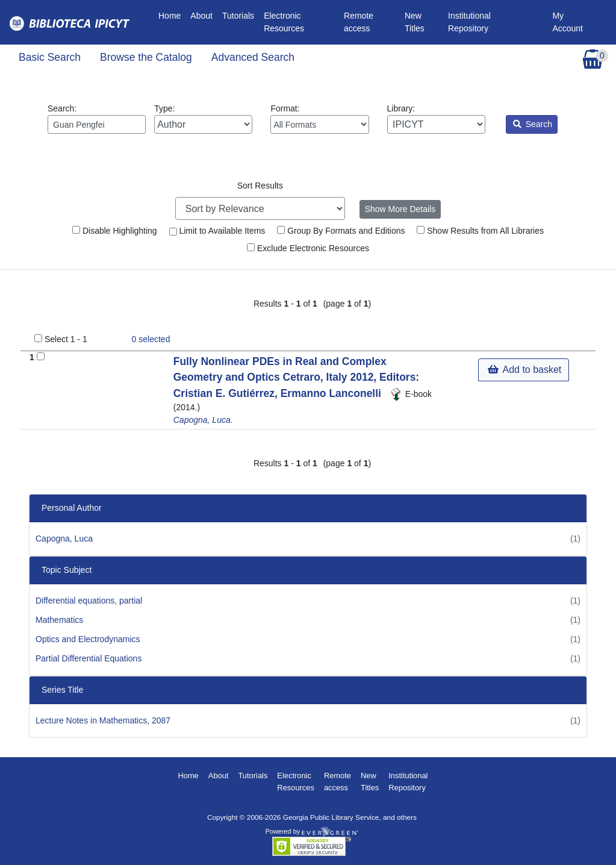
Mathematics (59, 620)
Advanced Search (253, 57)
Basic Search (50, 57)
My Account (568, 22)
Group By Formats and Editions (341, 231)
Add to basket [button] (524, 370)
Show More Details (400, 209)
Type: (203, 119)
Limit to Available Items (217, 231)
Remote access (359, 22)
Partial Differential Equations (89, 658)
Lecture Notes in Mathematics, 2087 (103, 720)
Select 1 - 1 (66, 339)
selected (151, 339)
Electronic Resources (284, 22)
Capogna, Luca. (203, 420)
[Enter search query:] (97, 124)
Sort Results (260, 186)
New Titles (415, 22)
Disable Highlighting (115, 231)
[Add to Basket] (41, 356)
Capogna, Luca (64, 539)
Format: (319, 119)
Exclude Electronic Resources (308, 248)
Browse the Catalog (146, 57)
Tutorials (238, 16)
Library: (436, 119)
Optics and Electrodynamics (88, 639)
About (201, 16)
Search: (97, 119)
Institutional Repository (469, 22)
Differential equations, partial (89, 601)
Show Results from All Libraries (480, 231)
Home (172, 15)
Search (533, 124)
